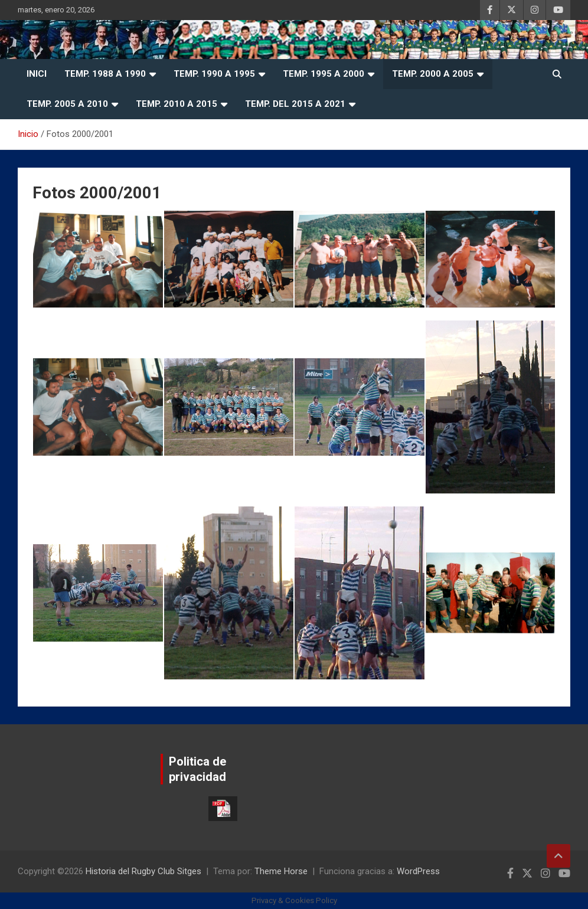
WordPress (418, 871)
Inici (37, 74)
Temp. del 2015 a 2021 (295, 104)
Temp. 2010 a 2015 (177, 104)
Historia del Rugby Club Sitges (143, 871)
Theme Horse (281, 871)
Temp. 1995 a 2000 (324, 74)
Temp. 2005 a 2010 (67, 104)
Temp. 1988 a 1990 (105, 74)
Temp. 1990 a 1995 (214, 74)
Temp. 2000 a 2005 (433, 74)
